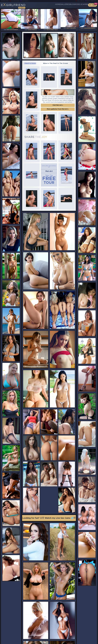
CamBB (83, 5)
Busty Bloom (28, 1)
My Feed (93, 5)
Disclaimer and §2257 (90, 642)
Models (73, 5)
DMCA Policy (77, 642)
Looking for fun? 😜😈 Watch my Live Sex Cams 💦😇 (49, 398)
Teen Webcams (80, 1)
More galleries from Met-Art (58, 107)
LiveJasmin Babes (16, 1)
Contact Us (82, 637)
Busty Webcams (92, 1)
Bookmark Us (82, 633)
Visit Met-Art (58, 103)
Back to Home (30, 62)
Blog (64, 5)
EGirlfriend (17, 6)
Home (43, 5)
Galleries (53, 5)
